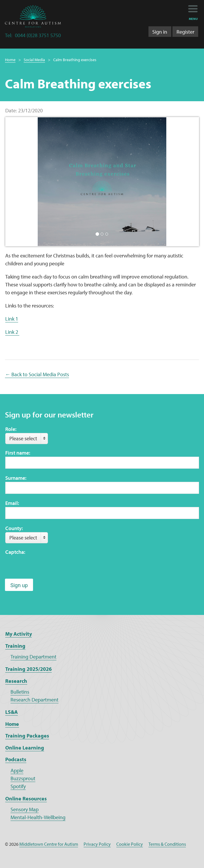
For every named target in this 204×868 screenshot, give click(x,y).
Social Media (34, 60)
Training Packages (27, 736)
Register (185, 32)
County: (14, 528)
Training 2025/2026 (28, 669)
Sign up (19, 585)
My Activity (19, 634)
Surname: (16, 478)
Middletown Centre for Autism (49, 844)
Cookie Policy (130, 844)
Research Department (34, 700)
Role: (11, 429)
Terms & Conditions (167, 844)
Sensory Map (25, 809)
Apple (17, 770)
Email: (12, 503)
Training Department (33, 657)
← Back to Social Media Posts (37, 374)
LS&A (12, 712)
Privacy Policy (97, 844)
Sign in (160, 32)
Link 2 (12, 332)
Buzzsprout (23, 778)
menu (193, 19)
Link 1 (12, 319)
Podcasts (16, 759)
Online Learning (25, 748)
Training (15, 646)
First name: (18, 453)
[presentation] (50, 567)
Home (10, 60)
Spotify (18, 786)
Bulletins (20, 692)
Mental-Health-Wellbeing (38, 817)
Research (16, 681)
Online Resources (26, 799)
